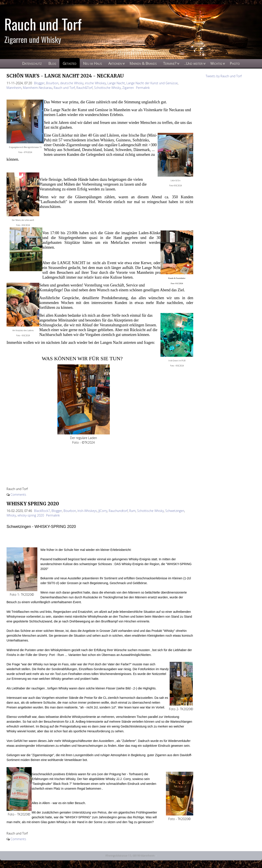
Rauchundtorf (118, 511)
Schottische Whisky (107, 88)
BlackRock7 (42, 511)
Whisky (11, 515)
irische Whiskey (95, 83)
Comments (18, 495)
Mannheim (14, 88)
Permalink (143, 88)
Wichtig (216, 63)
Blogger (39, 83)
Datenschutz (32, 63)
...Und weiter (193, 63)
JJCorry (103, 511)
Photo (235, 63)
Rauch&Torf (84, 88)
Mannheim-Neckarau (38, 88)
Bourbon (52, 83)
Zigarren (128, 88)
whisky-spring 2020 (31, 515)
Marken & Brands (143, 63)
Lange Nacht (116, 83)
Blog (52, 63)
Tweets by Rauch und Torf (224, 76)
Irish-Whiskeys (87, 511)
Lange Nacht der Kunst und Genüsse (152, 83)
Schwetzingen (175, 511)
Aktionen (115, 63)
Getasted (70, 63)
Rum (132, 511)
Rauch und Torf (64, 88)
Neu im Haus (92, 63)
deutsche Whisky (72, 83)
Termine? (170, 63)
